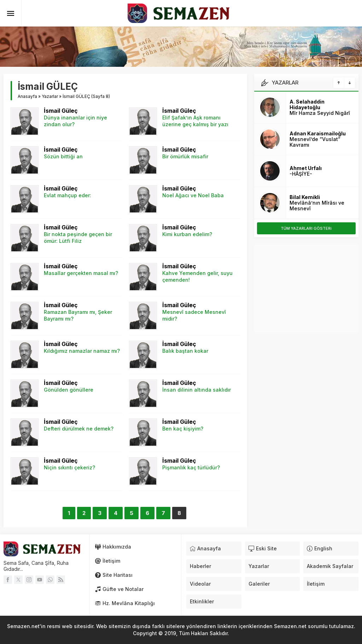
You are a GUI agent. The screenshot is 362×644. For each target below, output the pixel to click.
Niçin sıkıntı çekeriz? (69, 467)
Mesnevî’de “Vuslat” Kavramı (315, 142)
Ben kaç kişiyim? (183, 429)
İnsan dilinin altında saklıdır (197, 390)
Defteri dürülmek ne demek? (79, 429)
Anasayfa (27, 96)
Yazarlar (50, 96)
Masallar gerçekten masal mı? (81, 273)
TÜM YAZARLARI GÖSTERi (306, 228)
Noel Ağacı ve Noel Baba (193, 195)
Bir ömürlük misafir (185, 156)
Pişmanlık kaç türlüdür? (191, 467)
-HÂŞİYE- (301, 174)
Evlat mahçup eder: (68, 195)
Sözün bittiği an (63, 156)
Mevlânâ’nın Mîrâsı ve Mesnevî (317, 206)
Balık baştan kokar (185, 351)
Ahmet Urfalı (306, 168)
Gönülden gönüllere (69, 390)
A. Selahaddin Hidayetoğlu (307, 104)
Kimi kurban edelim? (187, 234)
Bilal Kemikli (305, 197)
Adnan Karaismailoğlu (318, 133)
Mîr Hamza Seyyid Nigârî (320, 113)
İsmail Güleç (61, 111)
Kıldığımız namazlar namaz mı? (82, 351)
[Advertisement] (306, 288)
